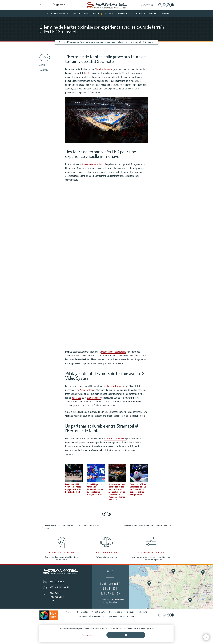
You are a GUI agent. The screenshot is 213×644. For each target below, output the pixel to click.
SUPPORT (166, 13)
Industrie (109, 14)
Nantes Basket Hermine (115, 439)
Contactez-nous (147, 5)
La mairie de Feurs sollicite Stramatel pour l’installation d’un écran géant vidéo (72, 527)
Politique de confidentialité (136, 612)
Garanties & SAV (99, 612)
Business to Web (129, 616)
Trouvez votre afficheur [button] (58, 14)
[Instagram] (168, 5)
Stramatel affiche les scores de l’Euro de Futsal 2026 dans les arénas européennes (139, 489)
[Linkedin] (164, 5)
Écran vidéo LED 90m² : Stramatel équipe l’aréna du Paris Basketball (73, 488)
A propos (70, 612)
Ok (126, 635)
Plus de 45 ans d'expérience (62, 552)
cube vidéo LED (94, 398)
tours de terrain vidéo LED (94, 164)
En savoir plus (87, 635)
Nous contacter (57, 581)
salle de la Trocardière (115, 386)
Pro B (87, 73)
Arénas (42, 65)
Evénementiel (125, 14)
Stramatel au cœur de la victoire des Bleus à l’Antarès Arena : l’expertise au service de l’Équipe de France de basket (117, 492)
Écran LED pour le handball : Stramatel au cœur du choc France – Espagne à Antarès (95, 489)
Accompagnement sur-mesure (151, 552)
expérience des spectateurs (113, 352)
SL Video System (85, 390)
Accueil (62, 42)
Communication (92, 14)
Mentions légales (116, 612)
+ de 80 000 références (107, 552)
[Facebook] (160, 5)
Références (154, 13)
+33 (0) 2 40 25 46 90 (60, 587)
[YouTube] (172, 5)
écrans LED (77, 398)
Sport (77, 14)
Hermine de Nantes (104, 69)
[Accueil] (43, 14)
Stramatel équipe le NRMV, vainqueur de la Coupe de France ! (146, 525)
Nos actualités (83, 612)
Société (141, 14)
